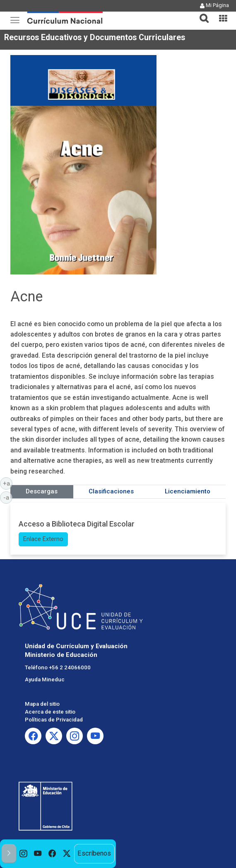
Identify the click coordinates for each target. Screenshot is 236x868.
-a (8, 497)
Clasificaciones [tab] (111, 491)
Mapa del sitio (42, 704)
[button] (201, 13)
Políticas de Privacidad (54, 720)
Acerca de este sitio (50, 712)
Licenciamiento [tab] (188, 491)
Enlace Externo (43, 539)
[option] (23, 854)
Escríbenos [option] (94, 853)
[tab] (201, 13)
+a (8, 483)
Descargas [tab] (42, 491)
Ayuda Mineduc (45, 679)
